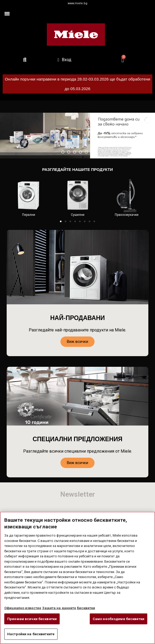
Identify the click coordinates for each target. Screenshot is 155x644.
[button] (61, 221)
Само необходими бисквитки (119, 619)
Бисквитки (86, 608)
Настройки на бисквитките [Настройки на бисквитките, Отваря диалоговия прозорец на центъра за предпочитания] (31, 634)
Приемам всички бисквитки (32, 619)
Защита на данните (59, 608)
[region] (77, 578)
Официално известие (23, 608)
